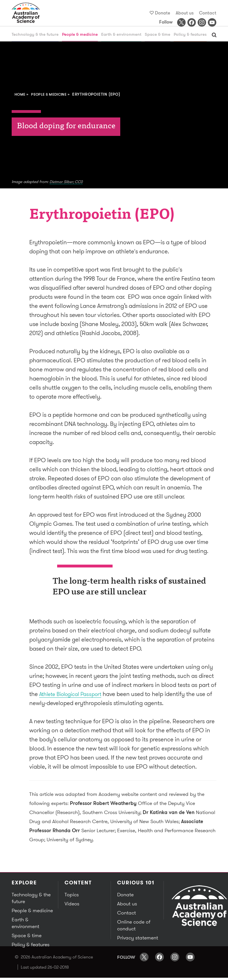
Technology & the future (35, 34)
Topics (71, 895)
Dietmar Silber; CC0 (67, 182)
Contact (208, 13)
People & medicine (80, 34)
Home (20, 94)
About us (185, 13)
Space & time (157, 34)
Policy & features (190, 34)
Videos (71, 904)
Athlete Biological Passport (74, 694)
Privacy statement (137, 938)
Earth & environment (121, 34)
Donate (163, 13)
